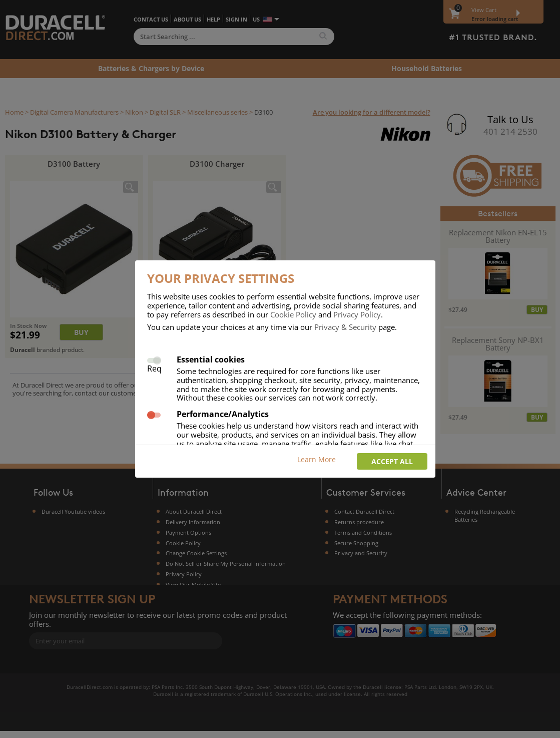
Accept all (392, 461)
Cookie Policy (293, 314)
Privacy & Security (345, 327)
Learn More (317, 459)
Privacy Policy (357, 314)
